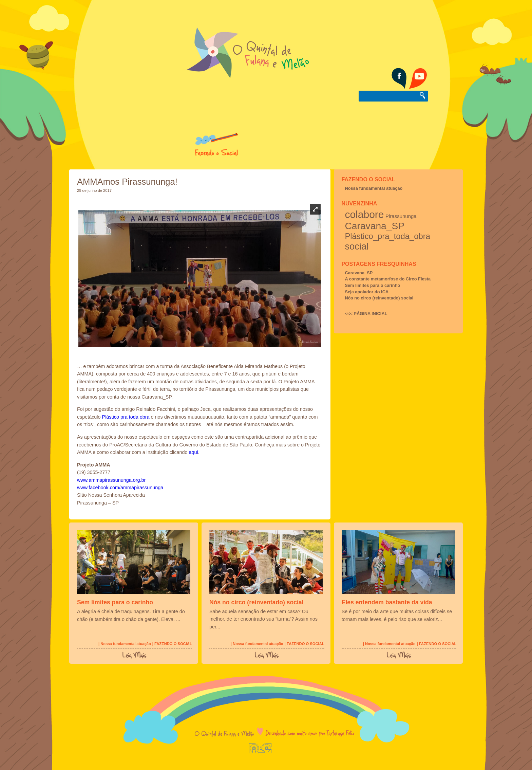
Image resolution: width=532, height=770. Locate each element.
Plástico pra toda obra (126, 417)
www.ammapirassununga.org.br (111, 480)
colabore (364, 214)
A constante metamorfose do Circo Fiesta (388, 279)
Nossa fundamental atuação (374, 188)
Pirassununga (401, 216)
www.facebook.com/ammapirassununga (120, 488)
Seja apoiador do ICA (367, 292)
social (357, 246)
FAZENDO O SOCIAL (368, 179)
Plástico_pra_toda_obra (387, 236)
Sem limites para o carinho (372, 285)
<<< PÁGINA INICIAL (366, 314)
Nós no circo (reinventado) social (379, 298)
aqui (193, 452)
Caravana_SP (375, 226)
